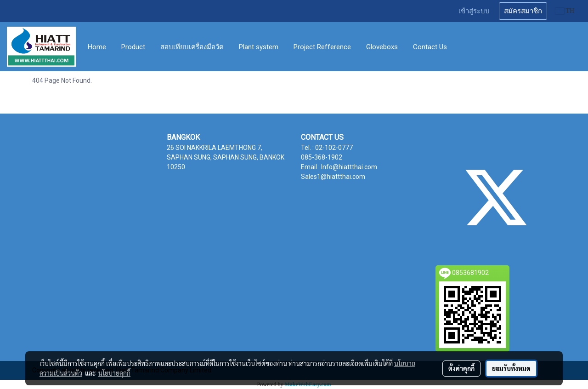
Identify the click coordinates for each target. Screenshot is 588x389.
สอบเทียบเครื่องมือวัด (192, 47)
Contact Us (430, 47)
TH (565, 11)
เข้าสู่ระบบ (474, 11)
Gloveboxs (382, 47)
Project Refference (322, 47)
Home (97, 47)
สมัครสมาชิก (523, 11)
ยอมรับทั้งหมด (511, 368)
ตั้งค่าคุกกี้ (461, 368)
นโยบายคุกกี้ (114, 373)
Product (133, 47)
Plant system (259, 47)
